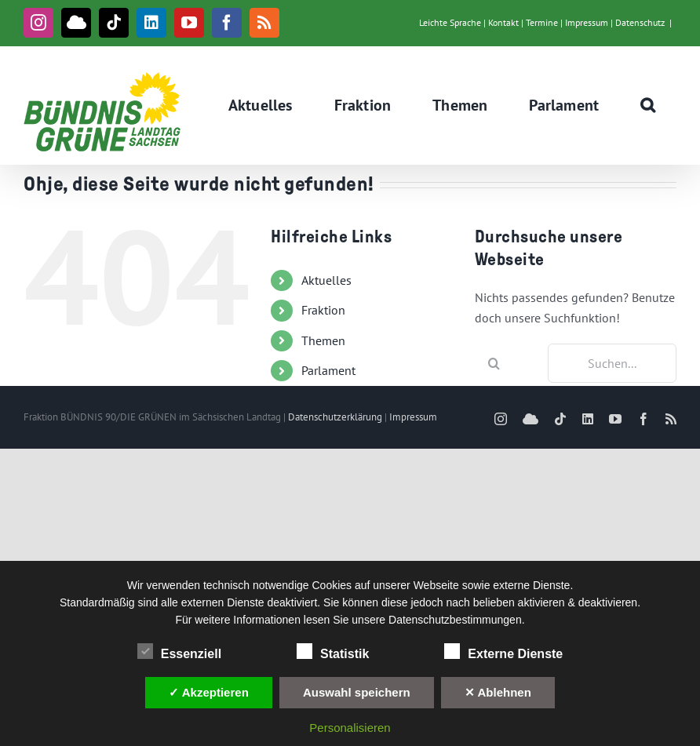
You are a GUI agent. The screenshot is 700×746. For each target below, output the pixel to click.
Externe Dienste (503, 652)
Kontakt (503, 22)
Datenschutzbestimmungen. (457, 620)
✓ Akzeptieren (209, 692)
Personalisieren (350, 728)
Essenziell (179, 652)
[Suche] (494, 363)
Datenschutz (640, 22)
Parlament (328, 370)
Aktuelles (326, 280)
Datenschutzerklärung (335, 417)
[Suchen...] (612, 363)
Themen (323, 340)
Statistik (333, 652)
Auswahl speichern (357, 692)
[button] (648, 105)
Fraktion (323, 310)
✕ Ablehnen (498, 692)
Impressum (587, 22)
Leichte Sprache (450, 22)
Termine (542, 22)
